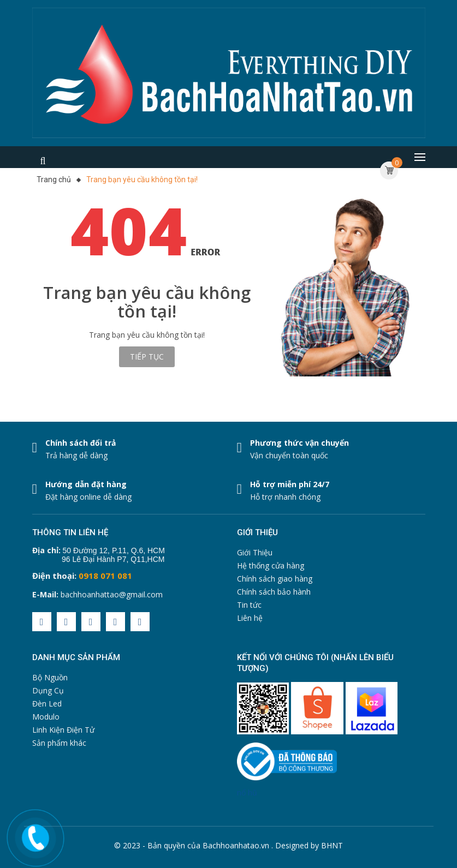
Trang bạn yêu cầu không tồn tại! (142, 179)
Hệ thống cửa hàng (271, 565)
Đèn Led (47, 704)
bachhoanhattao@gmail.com (112, 594)
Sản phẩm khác (59, 743)
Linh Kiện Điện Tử (63, 730)
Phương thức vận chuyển (299, 443)
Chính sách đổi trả (81, 443)
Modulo (46, 717)
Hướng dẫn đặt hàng (86, 484)
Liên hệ (250, 618)
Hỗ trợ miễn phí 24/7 (290, 484)
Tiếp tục (147, 357)
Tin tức (249, 605)
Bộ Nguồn (50, 677)
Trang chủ (54, 179)
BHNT (332, 845)
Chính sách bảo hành (274, 592)
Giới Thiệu (255, 552)
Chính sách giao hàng (275, 579)
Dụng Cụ (48, 690)
